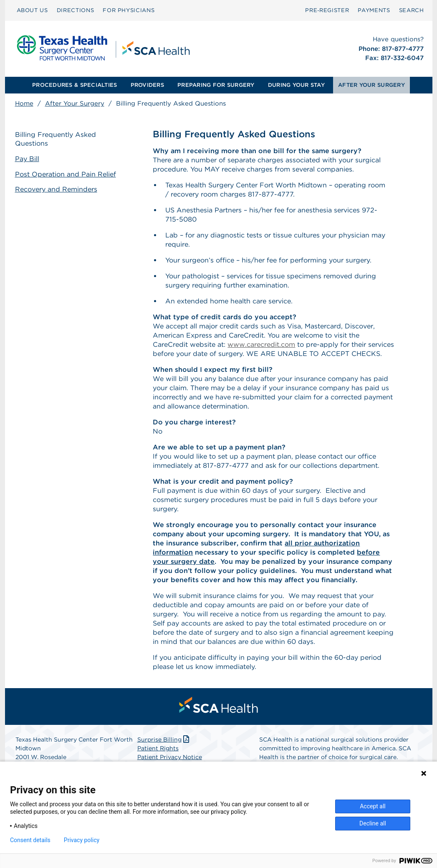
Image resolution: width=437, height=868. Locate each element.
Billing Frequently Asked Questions (56, 139)
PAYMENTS (374, 10)
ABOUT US (32, 10)
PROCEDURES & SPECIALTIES (75, 85)
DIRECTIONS (76, 10)
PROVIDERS (147, 85)
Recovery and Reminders (56, 189)
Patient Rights (158, 748)
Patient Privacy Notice (170, 757)
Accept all (373, 806)
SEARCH (412, 10)
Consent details (30, 840)
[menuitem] (32, 10)
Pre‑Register (327, 10)
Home (24, 103)
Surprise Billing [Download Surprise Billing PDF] (164, 739)
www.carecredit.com (261, 344)
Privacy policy (82, 840)
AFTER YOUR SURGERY (371, 85)
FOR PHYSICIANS (129, 10)
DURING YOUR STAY (296, 85)
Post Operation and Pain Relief (66, 174)
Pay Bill (27, 159)
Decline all (373, 823)
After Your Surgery (75, 103)
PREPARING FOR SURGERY (216, 85)
